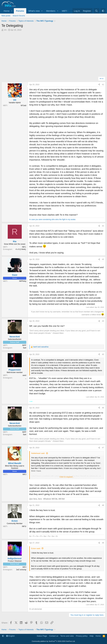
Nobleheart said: (38, 453)
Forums (20, 11)
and (41, 347)
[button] (12, 11)
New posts (6, 16)
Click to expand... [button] (67, 477)
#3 (103, 259)
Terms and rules (67, 636)
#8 (103, 505)
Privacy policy (82, 636)
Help (92, 636)
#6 (103, 408)
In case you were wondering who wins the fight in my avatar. (53, 219)
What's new (34, 11)
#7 (103, 448)
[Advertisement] (53, 55)
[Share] (99, 85)
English (10, 636)
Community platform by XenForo (53, 641)
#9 (103, 543)
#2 (103, 226)
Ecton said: (36, 548)
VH (5, 30)
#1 (103, 85)
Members (51, 11)
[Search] (96, 11)
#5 (103, 354)
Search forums (19, 16)
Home (7, 11)
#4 (103, 321)
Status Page (42, 636)
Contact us (54, 636)
